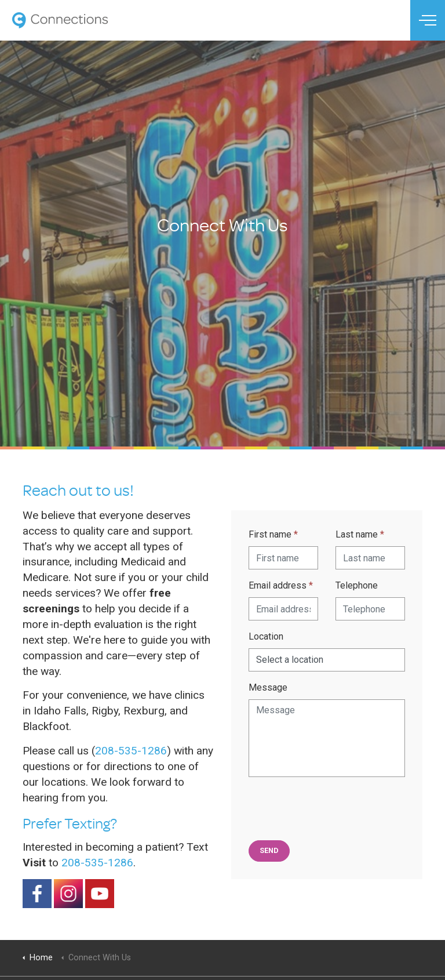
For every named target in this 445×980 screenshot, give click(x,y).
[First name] (283, 558)
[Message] (327, 738)
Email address (281, 585)
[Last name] (370, 558)
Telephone (357, 585)
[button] (269, 851)
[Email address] (283, 609)
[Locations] (327, 660)
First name (273, 534)
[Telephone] (370, 609)
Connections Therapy (60, 20)
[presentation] (337, 809)
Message (268, 687)
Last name (360, 534)
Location (266, 636)
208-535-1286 (131, 751)
